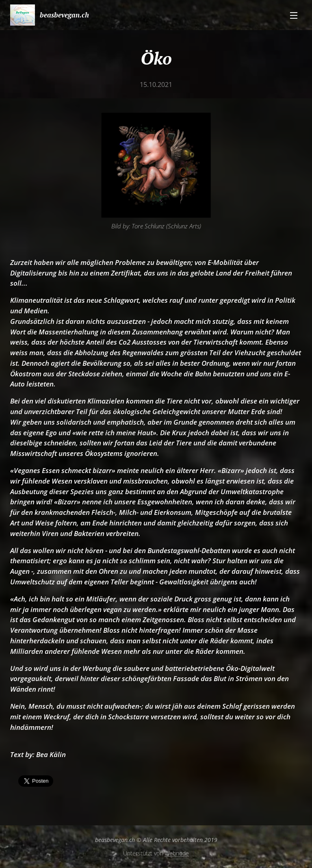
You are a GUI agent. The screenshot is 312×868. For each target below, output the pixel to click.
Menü (294, 15)
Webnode (177, 853)
